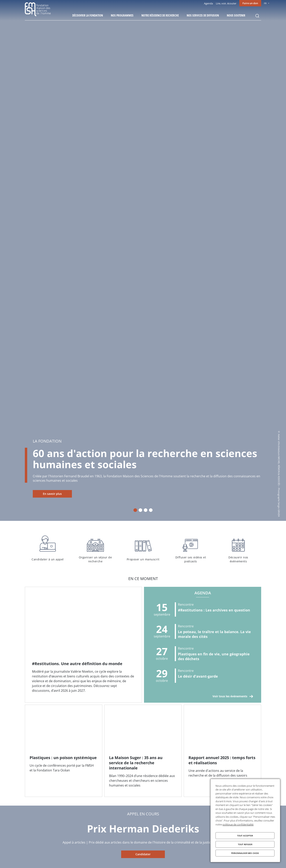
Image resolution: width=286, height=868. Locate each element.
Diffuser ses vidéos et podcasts (191, 548)
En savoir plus (52, 494)
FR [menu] (265, 3)
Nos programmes (122, 15)
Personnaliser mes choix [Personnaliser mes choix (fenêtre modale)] (245, 853)
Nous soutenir (236, 15)
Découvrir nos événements (238, 548)
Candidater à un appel (48, 548)
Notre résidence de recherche (160, 15)
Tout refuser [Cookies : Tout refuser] (245, 844)
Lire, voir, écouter (226, 3)
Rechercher (257, 16)
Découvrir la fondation (88, 15)
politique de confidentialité (238, 824)
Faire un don (250, 3)
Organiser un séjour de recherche (95, 548)
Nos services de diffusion (203, 15)
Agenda (208, 3)
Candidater (143, 854)
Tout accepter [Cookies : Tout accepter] (245, 836)
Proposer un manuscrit (143, 548)
